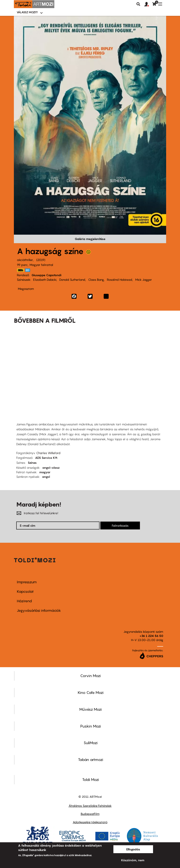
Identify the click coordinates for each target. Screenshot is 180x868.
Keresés (138, 4)
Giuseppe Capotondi (46, 275)
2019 (41, 260)
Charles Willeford (48, 453)
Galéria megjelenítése (90, 239)
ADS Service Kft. (46, 458)
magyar (45, 472)
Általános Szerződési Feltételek (90, 806)
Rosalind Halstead (120, 280)
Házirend (24, 601)
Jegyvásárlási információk (39, 610)
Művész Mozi (90, 709)
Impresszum (27, 582)
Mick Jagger (144, 280)
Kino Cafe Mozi (91, 693)
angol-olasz (51, 468)
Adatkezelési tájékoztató (90, 822)
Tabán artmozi (91, 760)
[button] (148, 4)
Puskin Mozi (91, 726)
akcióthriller (25, 260)
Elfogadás (133, 849)
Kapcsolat (25, 591)
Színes (32, 463)
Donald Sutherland (72, 280)
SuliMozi (91, 743)
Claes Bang (96, 280)
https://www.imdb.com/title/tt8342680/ (20, 270)
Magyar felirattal (41, 265)
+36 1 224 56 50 (151, 636)
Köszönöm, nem (133, 860)
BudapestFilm (90, 814)
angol (46, 477)
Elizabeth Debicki (45, 280)
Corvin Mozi (90, 676)
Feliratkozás (120, 526)
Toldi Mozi (91, 780)
